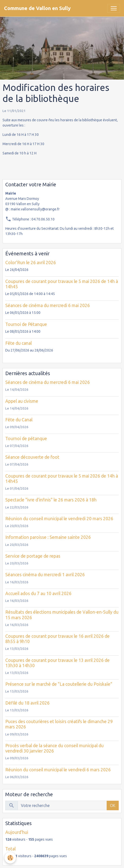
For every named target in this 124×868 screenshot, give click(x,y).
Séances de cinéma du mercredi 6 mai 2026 (48, 305)
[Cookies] (10, 858)
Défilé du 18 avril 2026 (27, 703)
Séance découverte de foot (32, 457)
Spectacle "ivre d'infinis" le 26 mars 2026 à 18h (51, 500)
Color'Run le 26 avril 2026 (31, 263)
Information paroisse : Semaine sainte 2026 (48, 537)
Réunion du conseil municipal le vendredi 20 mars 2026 (59, 519)
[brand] (37, 8)
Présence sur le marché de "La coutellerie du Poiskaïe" (59, 684)
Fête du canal (18, 343)
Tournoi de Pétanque (26, 324)
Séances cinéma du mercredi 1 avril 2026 (45, 575)
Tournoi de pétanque (26, 439)
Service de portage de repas (33, 556)
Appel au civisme (22, 401)
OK (113, 805)
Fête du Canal (19, 420)
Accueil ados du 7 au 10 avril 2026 (38, 593)
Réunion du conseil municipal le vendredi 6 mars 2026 (58, 770)
